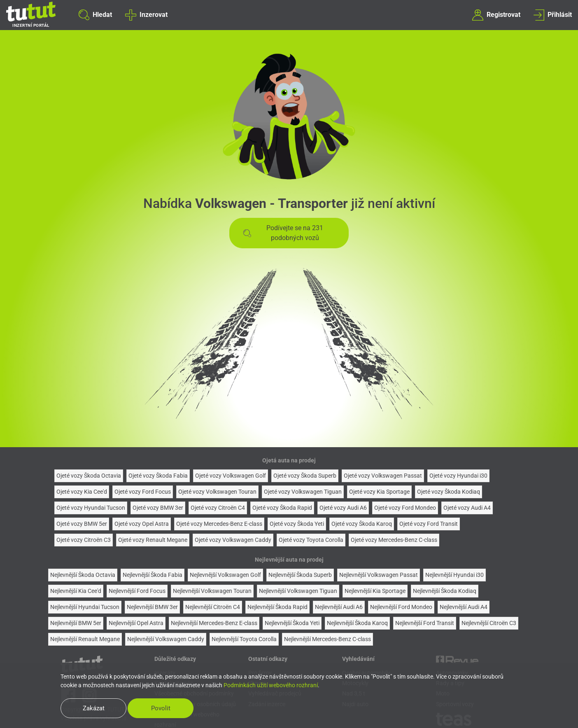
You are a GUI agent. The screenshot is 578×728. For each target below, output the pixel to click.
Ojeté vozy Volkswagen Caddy (233, 540)
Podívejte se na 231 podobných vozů (283, 233)
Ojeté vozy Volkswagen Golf (231, 476)
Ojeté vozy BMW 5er (82, 524)
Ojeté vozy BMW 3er (158, 508)
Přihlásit (553, 15)
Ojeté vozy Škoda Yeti (297, 524)
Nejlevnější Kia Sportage (375, 591)
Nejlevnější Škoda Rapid (277, 607)
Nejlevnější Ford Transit (425, 623)
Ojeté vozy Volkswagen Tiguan (303, 492)
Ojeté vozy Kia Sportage (379, 492)
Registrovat (496, 15)
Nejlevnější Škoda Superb (300, 575)
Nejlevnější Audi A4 (464, 607)
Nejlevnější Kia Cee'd (76, 591)
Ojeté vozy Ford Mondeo (405, 508)
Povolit (161, 708)
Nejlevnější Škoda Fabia (153, 575)
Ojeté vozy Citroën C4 (218, 508)
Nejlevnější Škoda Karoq (357, 623)
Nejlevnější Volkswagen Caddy (166, 639)
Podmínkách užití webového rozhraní (271, 685)
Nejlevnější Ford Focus (137, 591)
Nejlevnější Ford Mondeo (401, 607)
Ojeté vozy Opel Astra (142, 524)
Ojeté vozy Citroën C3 (84, 540)
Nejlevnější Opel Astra (136, 623)
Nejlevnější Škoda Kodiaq (445, 591)
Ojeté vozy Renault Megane (153, 540)
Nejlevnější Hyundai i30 (454, 575)
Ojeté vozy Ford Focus (143, 492)
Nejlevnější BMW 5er (76, 623)
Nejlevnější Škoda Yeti (292, 623)
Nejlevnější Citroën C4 (213, 607)
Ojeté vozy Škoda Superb (305, 476)
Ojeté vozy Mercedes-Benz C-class (394, 540)
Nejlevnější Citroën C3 (489, 623)
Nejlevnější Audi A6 (339, 607)
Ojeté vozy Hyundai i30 (458, 476)
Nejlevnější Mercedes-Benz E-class (214, 623)
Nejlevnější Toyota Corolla (244, 639)
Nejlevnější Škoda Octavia (83, 575)
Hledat (95, 15)
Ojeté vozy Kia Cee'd (82, 492)
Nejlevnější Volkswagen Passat (379, 575)
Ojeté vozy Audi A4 (467, 508)
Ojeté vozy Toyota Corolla (311, 540)
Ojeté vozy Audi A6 (343, 508)
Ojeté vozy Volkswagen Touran (217, 492)
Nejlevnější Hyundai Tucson (85, 607)
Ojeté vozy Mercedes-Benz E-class (219, 524)
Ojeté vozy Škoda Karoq (362, 524)
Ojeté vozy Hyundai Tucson (91, 508)
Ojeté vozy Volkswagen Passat (383, 476)
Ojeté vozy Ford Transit (429, 524)
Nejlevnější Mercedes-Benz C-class (327, 639)
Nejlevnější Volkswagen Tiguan (298, 591)
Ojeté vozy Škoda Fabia (158, 476)
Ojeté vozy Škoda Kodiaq (449, 492)
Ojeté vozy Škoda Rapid (282, 508)
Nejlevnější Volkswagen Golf (225, 575)
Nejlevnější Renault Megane (85, 639)
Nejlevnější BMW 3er (152, 607)
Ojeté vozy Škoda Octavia (89, 476)
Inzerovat (146, 15)
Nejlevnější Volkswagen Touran (212, 591)
